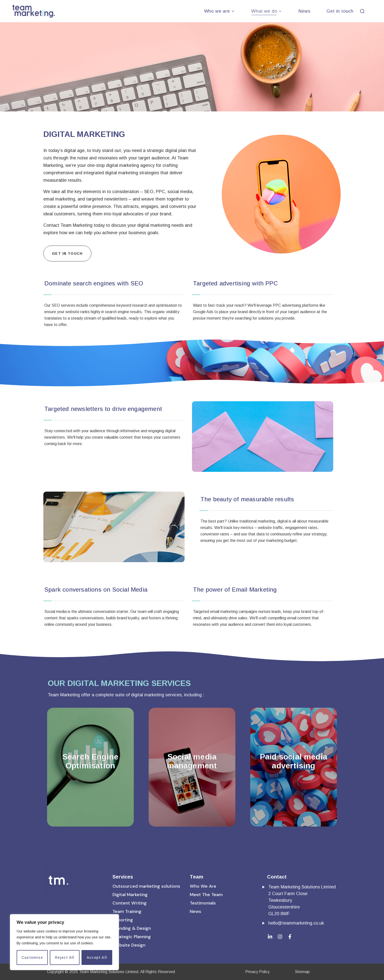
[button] (362, 11)
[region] (64, 942)
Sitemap (302, 972)
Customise (32, 957)
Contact (277, 877)
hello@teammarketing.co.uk (296, 923)
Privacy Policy (257, 972)
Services (123, 877)
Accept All (97, 957)
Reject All (65, 957)
